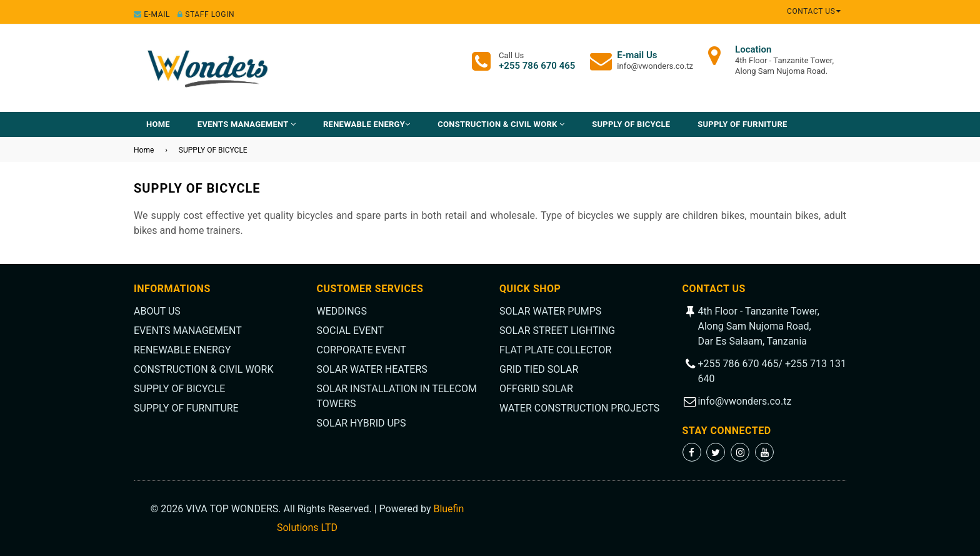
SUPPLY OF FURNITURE (742, 124)
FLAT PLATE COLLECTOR (555, 350)
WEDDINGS (342, 311)
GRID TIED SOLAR (539, 369)
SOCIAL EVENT (351, 331)
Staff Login (206, 14)
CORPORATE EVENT (362, 350)
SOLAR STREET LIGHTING (557, 331)
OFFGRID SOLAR (536, 389)
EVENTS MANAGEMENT (247, 124)
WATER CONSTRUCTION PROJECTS (579, 408)
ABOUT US (157, 311)
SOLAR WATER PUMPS (550, 311)
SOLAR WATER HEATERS (372, 369)
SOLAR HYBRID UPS (362, 423)
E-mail (152, 14)
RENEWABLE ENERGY (367, 124)
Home (158, 124)
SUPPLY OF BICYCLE (631, 124)
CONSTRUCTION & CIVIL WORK (501, 124)
